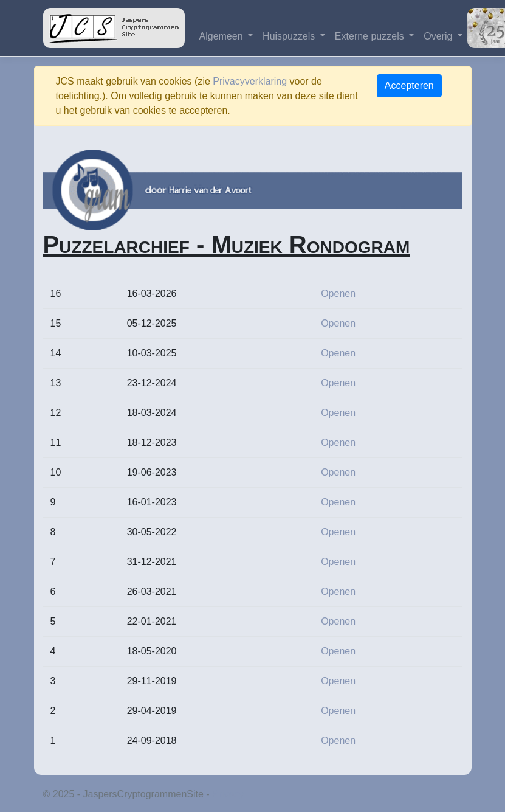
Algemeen (223, 36)
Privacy (228, 794)
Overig (439, 36)
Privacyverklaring (250, 81)
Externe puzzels (371, 36)
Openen (338, 293)
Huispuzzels (290, 36)
